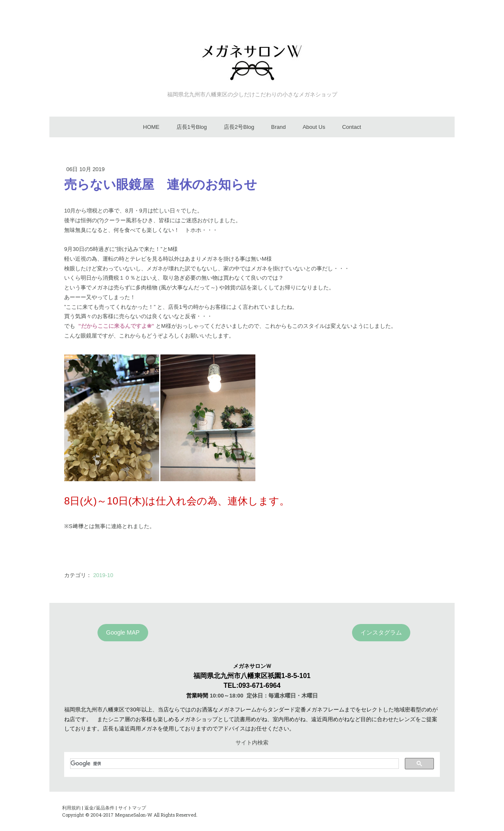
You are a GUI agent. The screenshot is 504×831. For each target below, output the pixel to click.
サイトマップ (132, 808)
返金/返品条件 (99, 808)
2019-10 (103, 575)
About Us (314, 127)
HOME (151, 127)
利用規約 (71, 808)
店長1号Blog (192, 127)
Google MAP (123, 632)
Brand (278, 127)
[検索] (234, 763)
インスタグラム (381, 632)
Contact (351, 127)
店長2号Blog (239, 127)
